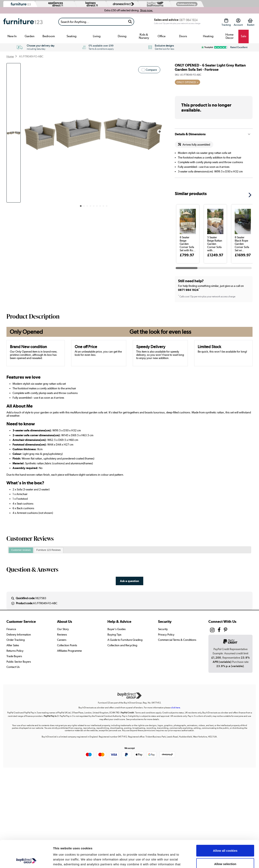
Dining (122, 36)
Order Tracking (16, 640)
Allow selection (225, 838)
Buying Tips (114, 635)
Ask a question (129, 581)
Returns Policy (15, 651)
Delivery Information (19, 635)
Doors (183, 36)
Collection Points (67, 645)
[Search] (92, 22)
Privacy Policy (166, 635)
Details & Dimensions (190, 134)
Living (97, 36)
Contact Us (13, 667)
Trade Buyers (14, 656)
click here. (176, 708)
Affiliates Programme (69, 651)
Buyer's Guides (117, 629)
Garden (30, 36)
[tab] (21, 550)
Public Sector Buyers (19, 662)
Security (163, 629)
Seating (72, 36)
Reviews (62, 635)
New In (12, 36)
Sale (244, 36)
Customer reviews (21, 550)
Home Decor (229, 36)
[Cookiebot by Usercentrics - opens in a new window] (26, 860)
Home (10, 56)
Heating (208, 36)
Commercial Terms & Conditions (177, 640)
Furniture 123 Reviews (49, 550)
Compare (151, 70)
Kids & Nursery (144, 36)
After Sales (13, 645)
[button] (159, 132)
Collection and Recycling (122, 645)
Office (162, 36)
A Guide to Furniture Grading (125, 640)
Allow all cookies (225, 825)
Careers (62, 640)
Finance (11, 629)
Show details (212, 860)
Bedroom (49, 36)
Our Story (63, 629)
